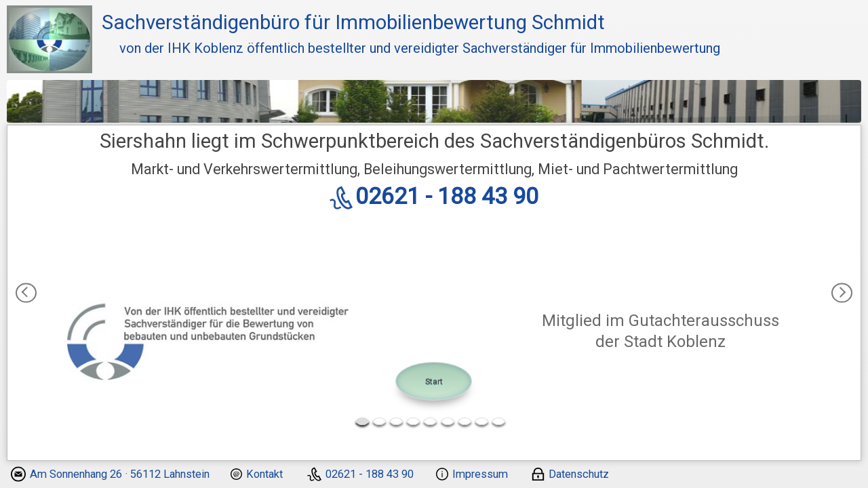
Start (434, 381)
